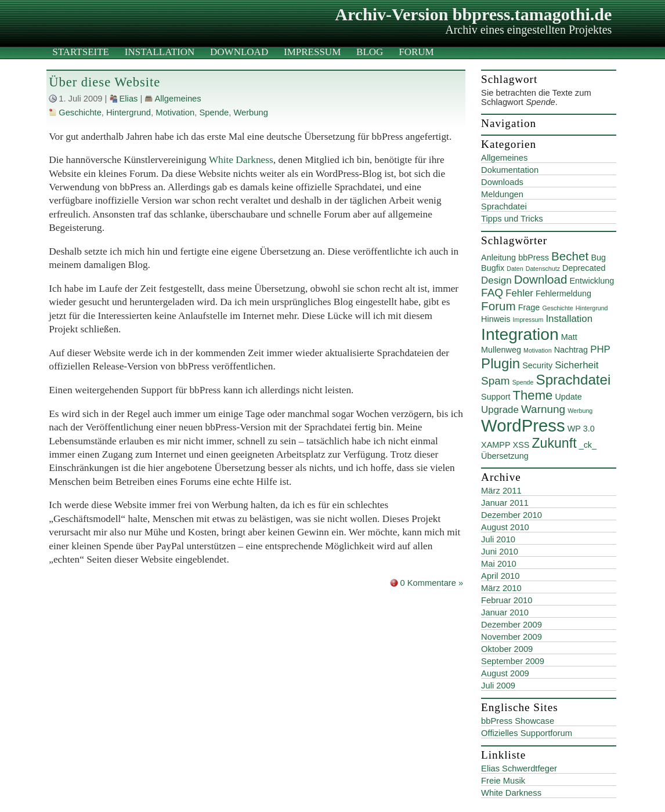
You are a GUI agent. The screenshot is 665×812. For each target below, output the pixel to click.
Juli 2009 (498, 686)
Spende (214, 113)
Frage (529, 307)
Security (537, 365)
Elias (129, 99)
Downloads (502, 182)
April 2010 (500, 576)
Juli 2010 (498, 539)
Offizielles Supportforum (527, 733)
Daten (515, 269)
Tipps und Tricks (512, 219)
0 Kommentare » (431, 583)
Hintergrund (129, 113)
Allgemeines (178, 99)
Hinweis (496, 319)
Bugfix (493, 268)
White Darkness (241, 160)
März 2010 (501, 588)
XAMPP (496, 445)
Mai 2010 (499, 564)
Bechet (570, 256)
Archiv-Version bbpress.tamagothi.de (473, 14)
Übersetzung (505, 456)
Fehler (519, 293)
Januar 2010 (505, 612)
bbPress (534, 258)
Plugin (500, 363)
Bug (598, 258)
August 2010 (505, 527)
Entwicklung (592, 281)
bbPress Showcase (518, 721)
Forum (416, 52)
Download (239, 52)
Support (496, 397)
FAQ (492, 293)
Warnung (543, 409)
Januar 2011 (505, 503)
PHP (600, 349)
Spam (496, 381)
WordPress (523, 425)
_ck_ (588, 445)
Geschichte (80, 113)
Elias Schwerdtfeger (519, 768)
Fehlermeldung (563, 293)
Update (568, 397)
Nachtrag (571, 350)
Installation (160, 52)
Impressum (312, 52)
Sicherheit (577, 365)
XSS (521, 445)
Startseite (81, 52)
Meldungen (502, 194)
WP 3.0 (581, 429)
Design (496, 280)
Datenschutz (543, 269)
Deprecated (584, 268)
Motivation (175, 113)
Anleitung (498, 258)
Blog (370, 52)
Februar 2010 (507, 600)
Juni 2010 (500, 552)
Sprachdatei (504, 206)
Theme (533, 395)
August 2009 (505, 673)
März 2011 (501, 491)
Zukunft (554, 443)
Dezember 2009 (512, 625)
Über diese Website (104, 82)
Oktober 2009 (507, 649)
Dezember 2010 (512, 515)
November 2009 (512, 637)
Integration (520, 334)
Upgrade (500, 410)
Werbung (250, 113)
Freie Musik (503, 781)
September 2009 (513, 661)
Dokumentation (510, 170)
